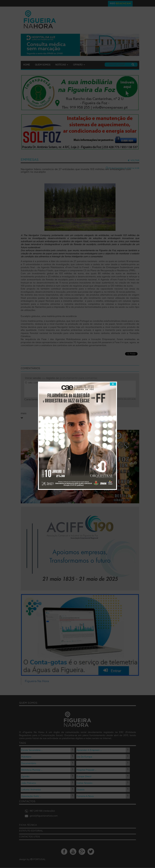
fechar (113, 353)
